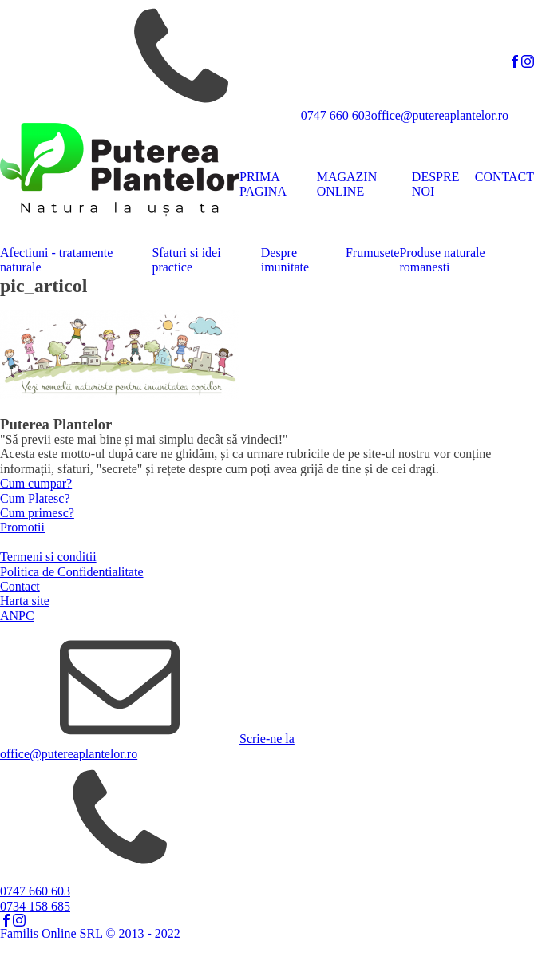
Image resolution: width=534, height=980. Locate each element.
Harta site (25, 601)
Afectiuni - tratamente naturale (56, 260)
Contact (20, 586)
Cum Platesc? (35, 498)
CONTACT (504, 177)
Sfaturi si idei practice (186, 260)
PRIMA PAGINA (263, 184)
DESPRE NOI (436, 184)
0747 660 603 (336, 115)
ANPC (17, 616)
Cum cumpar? (36, 483)
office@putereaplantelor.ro (440, 115)
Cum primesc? (37, 513)
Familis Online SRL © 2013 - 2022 (90, 933)
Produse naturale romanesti (442, 260)
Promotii (22, 527)
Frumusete (373, 253)
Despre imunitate (285, 260)
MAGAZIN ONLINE (347, 184)
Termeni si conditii (48, 557)
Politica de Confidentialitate (72, 572)
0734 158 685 (35, 906)
